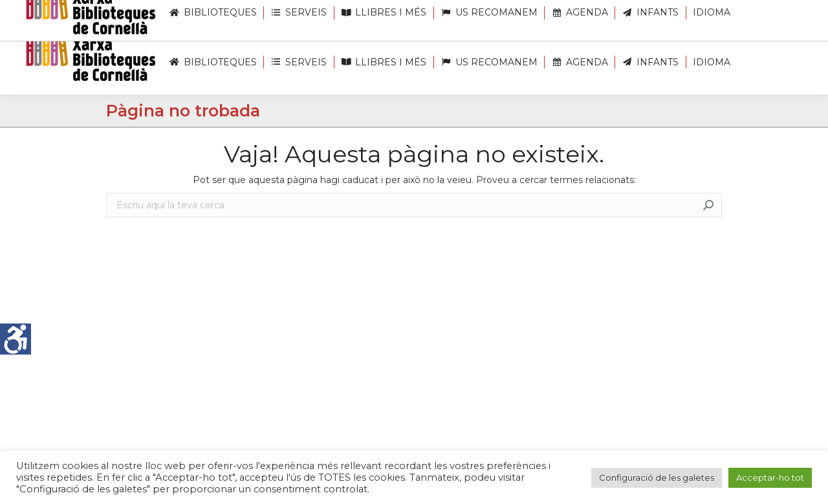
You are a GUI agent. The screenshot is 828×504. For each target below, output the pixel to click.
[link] (16, 339)
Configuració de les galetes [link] (657, 477)
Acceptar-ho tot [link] (770, 477)
